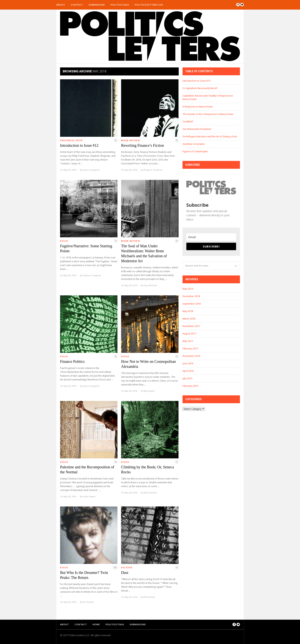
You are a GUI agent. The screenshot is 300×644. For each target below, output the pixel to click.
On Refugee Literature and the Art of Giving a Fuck (210, 136)
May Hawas (149, 391)
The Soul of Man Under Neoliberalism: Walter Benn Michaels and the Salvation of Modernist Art (144, 253)
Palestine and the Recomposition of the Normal (87, 469)
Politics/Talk (120, 5)
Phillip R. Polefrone (153, 170)
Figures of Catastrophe (195, 151)
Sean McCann (150, 286)
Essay (64, 241)
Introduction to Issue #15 (196, 81)
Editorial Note (71, 140)
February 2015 (190, 386)
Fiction (127, 568)
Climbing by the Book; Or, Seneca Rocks (148, 469)
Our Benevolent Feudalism (197, 129)
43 (115, 567)
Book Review (131, 140)
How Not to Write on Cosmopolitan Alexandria (148, 364)
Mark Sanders (150, 493)
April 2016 (188, 371)
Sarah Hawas (89, 497)
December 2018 (191, 296)
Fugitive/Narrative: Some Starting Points (86, 248)
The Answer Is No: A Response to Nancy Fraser (208, 114)
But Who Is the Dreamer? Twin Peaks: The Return (84, 575)
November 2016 (191, 356)
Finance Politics (72, 361)
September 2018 (192, 304)
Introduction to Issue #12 (79, 145)
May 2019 (188, 289)
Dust (125, 573)
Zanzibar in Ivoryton (194, 144)
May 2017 (188, 341)
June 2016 (188, 363)
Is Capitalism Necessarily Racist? (200, 88)
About (61, 5)
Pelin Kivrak (149, 597)
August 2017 (189, 334)
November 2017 (191, 326)
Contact (77, 5)
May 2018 (188, 311)
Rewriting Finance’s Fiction (142, 145)
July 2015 (187, 378)
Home (96, 624)
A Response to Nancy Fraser (198, 107)
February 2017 (190, 349)
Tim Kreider (88, 602)
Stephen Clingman (92, 276)
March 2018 (189, 319)
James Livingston (91, 170)
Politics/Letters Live (149, 5)
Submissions (97, 5)
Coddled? (188, 122)
